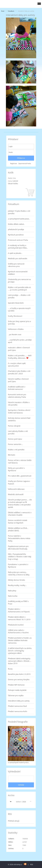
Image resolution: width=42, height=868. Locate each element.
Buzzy (10, 669)
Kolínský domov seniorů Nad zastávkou (19, 419)
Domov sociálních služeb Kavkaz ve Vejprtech (18, 521)
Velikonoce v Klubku (16, 329)
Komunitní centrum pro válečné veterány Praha (17, 396)
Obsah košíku (13, 183)
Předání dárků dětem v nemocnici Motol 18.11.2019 (19, 618)
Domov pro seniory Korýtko (19, 679)
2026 (24, 802)
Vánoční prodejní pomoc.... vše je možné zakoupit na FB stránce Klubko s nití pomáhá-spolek (20, 503)
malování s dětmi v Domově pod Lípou (19, 349)
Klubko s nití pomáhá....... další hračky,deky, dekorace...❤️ (20, 357)
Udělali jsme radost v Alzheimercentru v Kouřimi (18, 631)
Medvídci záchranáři (16, 494)
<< (11, 802)
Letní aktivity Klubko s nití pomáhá (18, 432)
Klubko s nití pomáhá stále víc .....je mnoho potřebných (19, 289)
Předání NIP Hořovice (16, 685)
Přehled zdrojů (14, 821)
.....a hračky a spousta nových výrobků (19, 309)
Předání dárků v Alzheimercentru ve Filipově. (19, 610)
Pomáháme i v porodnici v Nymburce (18, 566)
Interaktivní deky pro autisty (19, 701)
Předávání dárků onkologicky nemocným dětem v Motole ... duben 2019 (20, 661)
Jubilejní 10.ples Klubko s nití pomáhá (19, 212)
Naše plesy (12, 591)
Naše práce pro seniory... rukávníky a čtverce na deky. (19, 573)
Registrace (14, 163)
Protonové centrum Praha (18, 240)
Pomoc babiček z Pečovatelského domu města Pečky (19, 538)
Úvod (3, 11)
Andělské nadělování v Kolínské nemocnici (17, 388)
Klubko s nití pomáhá (16, 450)
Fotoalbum (11, 11)
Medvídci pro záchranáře (18, 258)
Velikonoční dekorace (16, 489)
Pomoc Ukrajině (14, 426)
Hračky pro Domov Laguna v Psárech (19, 482)
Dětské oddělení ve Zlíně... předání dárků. (18, 529)
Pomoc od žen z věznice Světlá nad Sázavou (20, 461)
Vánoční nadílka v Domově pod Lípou (18, 380)
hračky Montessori (15, 316)
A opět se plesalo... (15, 253)
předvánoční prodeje (16, 229)
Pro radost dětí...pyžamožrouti (20, 476)
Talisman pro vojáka (16, 695)
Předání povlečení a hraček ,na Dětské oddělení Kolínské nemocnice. (20, 640)
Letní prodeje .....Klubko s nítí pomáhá (19, 296)
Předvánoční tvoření (16, 625)
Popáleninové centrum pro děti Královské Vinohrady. (18, 547)
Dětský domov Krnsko (16, 580)
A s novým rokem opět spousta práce (17, 365)
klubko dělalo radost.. (16, 224)
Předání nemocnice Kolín (18, 711)
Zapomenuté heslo (25, 163)
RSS (32, 864)
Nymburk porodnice (16, 235)
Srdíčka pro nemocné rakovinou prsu (16, 265)
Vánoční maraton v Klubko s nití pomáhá (19, 404)
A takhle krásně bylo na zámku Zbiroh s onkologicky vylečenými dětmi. (20, 651)
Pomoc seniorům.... (15, 444)
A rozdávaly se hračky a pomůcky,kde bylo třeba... (18, 247)
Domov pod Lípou (15, 439)
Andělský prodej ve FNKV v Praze (18, 602)
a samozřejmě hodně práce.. (19, 219)
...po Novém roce (15, 334)
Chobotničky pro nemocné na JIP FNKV (19, 281)
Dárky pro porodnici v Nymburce (16, 469)
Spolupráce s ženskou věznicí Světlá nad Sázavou (19, 411)
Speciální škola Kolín (16, 303)
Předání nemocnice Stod (17, 706)
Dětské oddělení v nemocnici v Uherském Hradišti (20, 514)
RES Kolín (12, 455)
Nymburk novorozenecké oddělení (18, 273)
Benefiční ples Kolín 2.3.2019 (19, 674)
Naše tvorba (13, 596)
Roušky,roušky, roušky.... (17, 585)
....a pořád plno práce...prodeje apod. (20, 341)
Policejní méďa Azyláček (17, 690)
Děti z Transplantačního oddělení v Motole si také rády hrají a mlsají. (20, 557)
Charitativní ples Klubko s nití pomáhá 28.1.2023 (19, 372)
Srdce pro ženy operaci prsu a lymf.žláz (19, 323)
